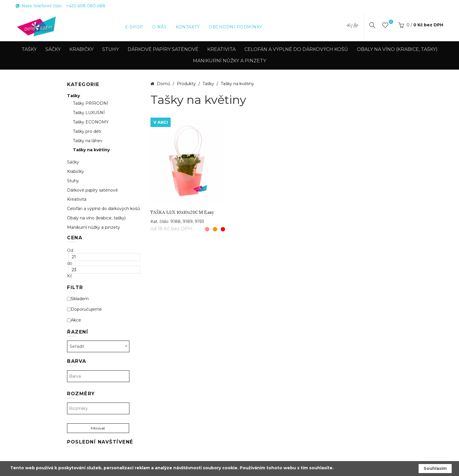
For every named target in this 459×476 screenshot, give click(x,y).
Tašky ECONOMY (91, 122)
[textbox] (98, 376)
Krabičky (81, 49)
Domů (163, 84)
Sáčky (53, 49)
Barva (77, 361)
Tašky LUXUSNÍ (89, 113)
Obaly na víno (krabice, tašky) (397, 49)
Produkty (187, 84)
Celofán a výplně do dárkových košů (296, 49)
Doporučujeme (84, 309)
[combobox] (98, 346)
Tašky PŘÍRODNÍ (91, 103)
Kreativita (221, 49)
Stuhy (111, 49)
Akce (74, 320)
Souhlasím (435, 468)
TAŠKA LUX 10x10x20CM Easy (182, 212)
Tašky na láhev (88, 141)
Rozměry (81, 394)
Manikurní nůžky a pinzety (229, 61)
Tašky (29, 49)
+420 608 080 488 (86, 6)
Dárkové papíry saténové (163, 49)
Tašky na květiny (91, 150)
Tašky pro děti (87, 132)
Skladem (78, 299)
